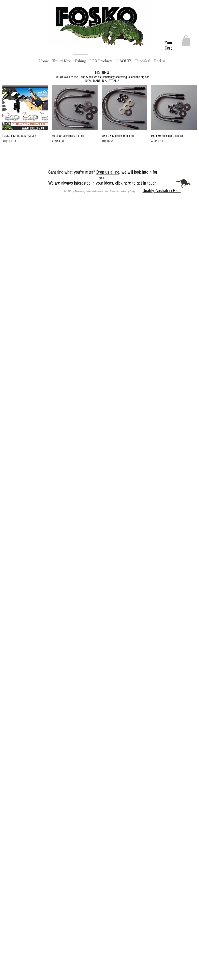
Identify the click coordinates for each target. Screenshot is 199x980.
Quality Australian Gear (162, 191)
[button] (186, 41)
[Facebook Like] (8, 173)
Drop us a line (108, 172)
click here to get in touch (136, 183)
